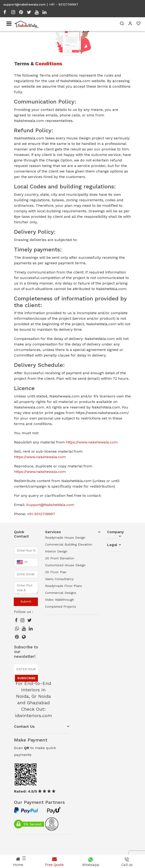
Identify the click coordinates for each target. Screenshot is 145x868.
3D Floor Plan (56, 572)
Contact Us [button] (24, 726)
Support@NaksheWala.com (50, 505)
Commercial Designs (61, 593)
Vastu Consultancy (59, 579)
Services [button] (53, 532)
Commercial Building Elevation (69, 544)
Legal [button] (112, 545)
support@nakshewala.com (25, 4)
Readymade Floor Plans (64, 586)
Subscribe (26, 678)
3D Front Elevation (60, 558)
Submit (26, 602)
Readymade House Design (65, 537)
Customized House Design (65, 565)
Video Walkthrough (60, 600)
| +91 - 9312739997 (63, 4)
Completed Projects (61, 606)
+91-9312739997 (41, 514)
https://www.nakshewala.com (92, 442)
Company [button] (114, 532)
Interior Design (56, 551)
